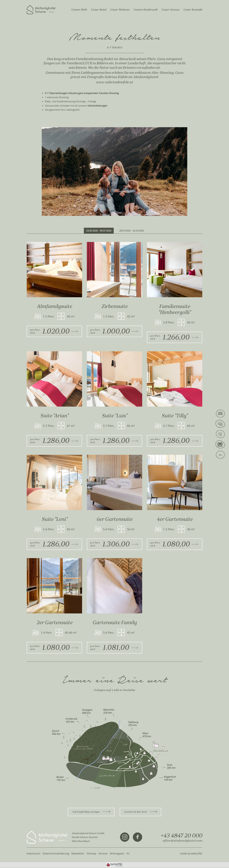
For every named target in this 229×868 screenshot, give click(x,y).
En (128, 854)
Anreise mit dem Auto (141, 812)
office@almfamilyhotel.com (182, 841)
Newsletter (78, 854)
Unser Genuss (170, 10)
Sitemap (91, 854)
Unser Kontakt (193, 10)
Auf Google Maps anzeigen (91, 812)
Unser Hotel (99, 10)
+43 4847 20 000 (181, 836)
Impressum (34, 854)
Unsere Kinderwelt (145, 10)
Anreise (103, 854)
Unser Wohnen (120, 10)
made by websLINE (191, 854)
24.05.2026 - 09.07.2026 (99, 231)
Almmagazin (117, 854)
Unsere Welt (79, 10)
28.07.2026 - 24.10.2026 (131, 231)
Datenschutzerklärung (56, 854)
